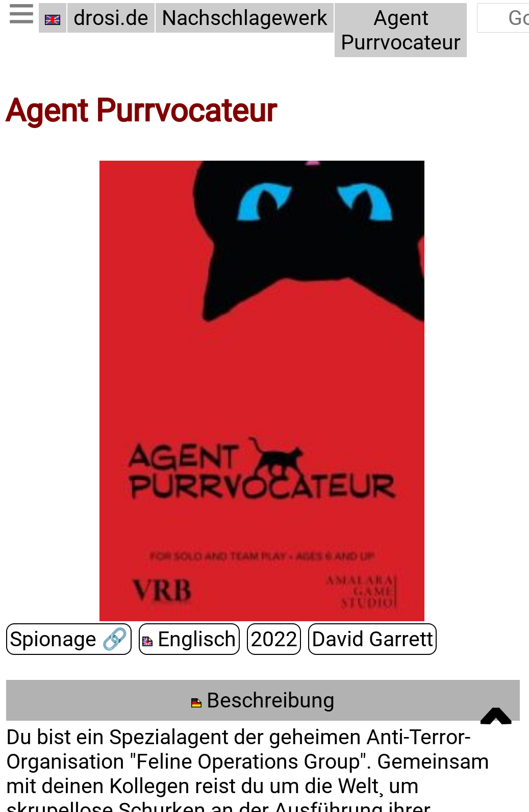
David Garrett (372, 639)
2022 (274, 639)
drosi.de (111, 18)
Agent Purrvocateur (401, 30)
